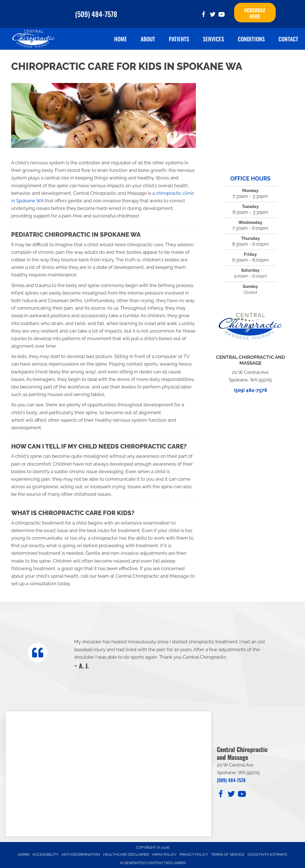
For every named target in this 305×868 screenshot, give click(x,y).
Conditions (251, 37)
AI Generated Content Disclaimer (153, 861)
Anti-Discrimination (81, 852)
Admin (23, 852)
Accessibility (45, 852)
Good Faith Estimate (267, 852)
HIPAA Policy (164, 852)
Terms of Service (228, 852)
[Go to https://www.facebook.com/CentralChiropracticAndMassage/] (204, 14)
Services (213, 37)
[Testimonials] (173, 651)
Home (121, 37)
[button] (255, 11)
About (148, 37)
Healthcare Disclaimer (126, 852)
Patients (179, 37)
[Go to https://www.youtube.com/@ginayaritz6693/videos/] (222, 14)
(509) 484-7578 (96, 13)
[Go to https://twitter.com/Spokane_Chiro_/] (213, 14)
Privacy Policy (194, 852)
